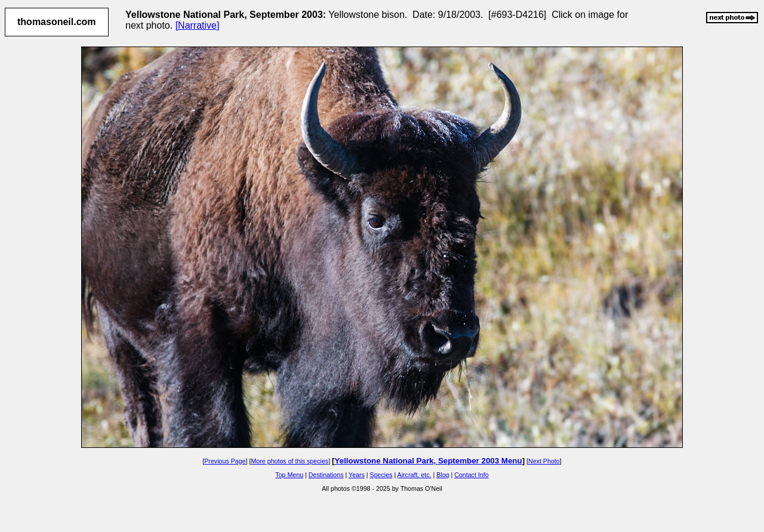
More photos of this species (289, 461)
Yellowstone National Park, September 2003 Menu (429, 461)
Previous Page (225, 461)
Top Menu (289, 475)
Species (381, 475)
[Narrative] (198, 25)
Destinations (326, 475)
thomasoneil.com (57, 22)
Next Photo (544, 461)
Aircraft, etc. (415, 475)
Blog (443, 475)
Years (357, 475)
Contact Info (471, 475)
